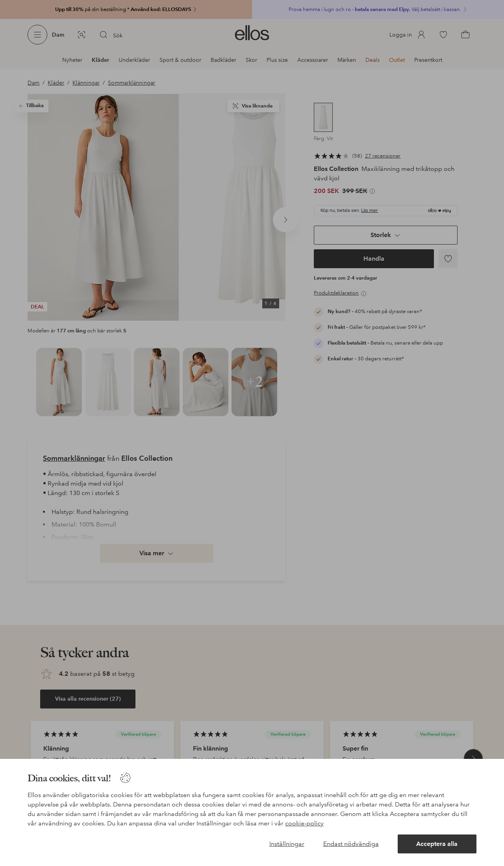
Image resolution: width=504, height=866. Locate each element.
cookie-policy (304, 823)
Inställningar (287, 844)
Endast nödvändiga (351, 844)
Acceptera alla (437, 844)
